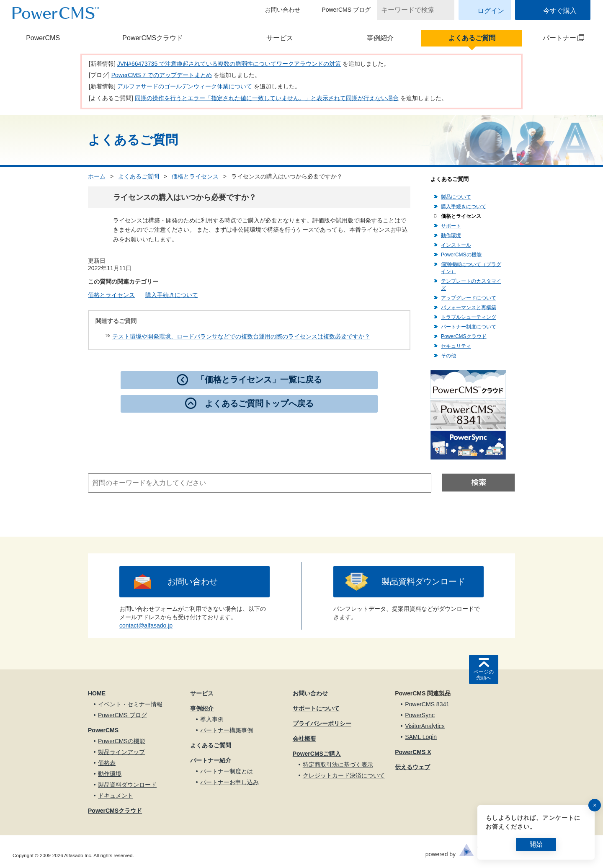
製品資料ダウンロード (423, 581)
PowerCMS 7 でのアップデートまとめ (162, 75)
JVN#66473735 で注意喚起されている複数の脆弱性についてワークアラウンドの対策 (229, 64)
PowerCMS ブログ (346, 10)
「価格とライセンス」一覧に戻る (259, 380)
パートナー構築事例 (227, 730)
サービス (280, 38)
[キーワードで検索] (410, 10)
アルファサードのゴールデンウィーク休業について (185, 86)
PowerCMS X (413, 752)
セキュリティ (456, 346)
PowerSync (420, 715)
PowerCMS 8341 (427, 704)
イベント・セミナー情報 (130, 704)
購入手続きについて (172, 295)
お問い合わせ (283, 10)
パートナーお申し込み (229, 782)
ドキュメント (116, 796)
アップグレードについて (469, 298)
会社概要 (304, 739)
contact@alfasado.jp (146, 625)
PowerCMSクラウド (153, 38)
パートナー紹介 (211, 760)
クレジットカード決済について (344, 775)
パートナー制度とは (227, 771)
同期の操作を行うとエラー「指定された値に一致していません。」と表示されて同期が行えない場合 (267, 98)
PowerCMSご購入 (317, 754)
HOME (97, 693)
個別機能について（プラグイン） (471, 268)
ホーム (97, 176)
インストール (456, 245)
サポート (451, 226)
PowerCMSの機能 (461, 255)
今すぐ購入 (560, 11)
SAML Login (421, 737)
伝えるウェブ (412, 767)
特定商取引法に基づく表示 (338, 765)
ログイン (491, 11)
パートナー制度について (469, 327)
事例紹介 (380, 38)
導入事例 (212, 719)
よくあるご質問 (472, 38)
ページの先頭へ (484, 675)
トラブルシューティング (469, 317)
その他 (448, 356)
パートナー (554, 38)
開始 (536, 844)
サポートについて (316, 708)
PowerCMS (43, 38)
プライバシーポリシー (322, 723)
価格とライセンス (195, 176)
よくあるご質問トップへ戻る (259, 403)
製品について (456, 197)
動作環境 (451, 235)
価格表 (107, 763)
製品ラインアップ (121, 752)
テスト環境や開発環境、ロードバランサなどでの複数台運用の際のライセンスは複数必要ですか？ (241, 336)
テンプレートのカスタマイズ (471, 285)
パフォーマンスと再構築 (469, 307)
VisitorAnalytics (425, 726)
